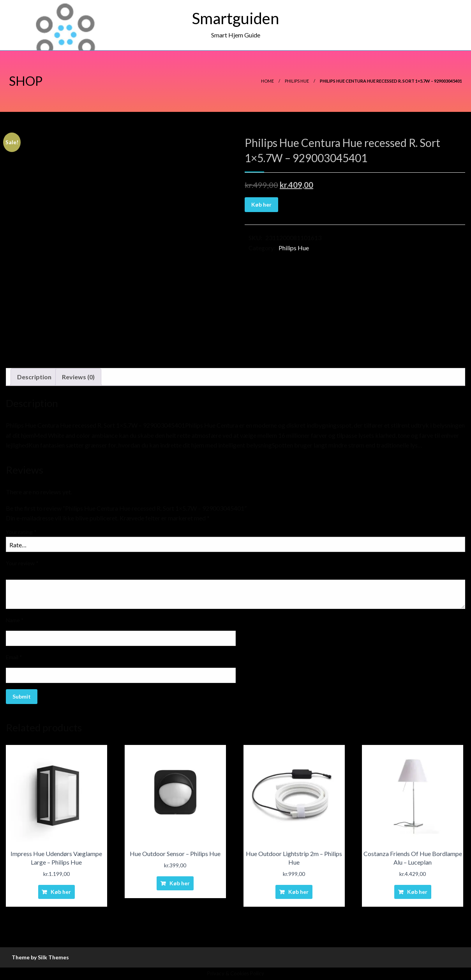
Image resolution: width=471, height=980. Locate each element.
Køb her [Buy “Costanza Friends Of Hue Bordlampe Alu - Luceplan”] (417, 892)
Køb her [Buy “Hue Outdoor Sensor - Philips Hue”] (180, 883)
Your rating (21, 532)
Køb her (261, 204)
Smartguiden (235, 18)
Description (34, 377)
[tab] (34, 377)
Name (15, 620)
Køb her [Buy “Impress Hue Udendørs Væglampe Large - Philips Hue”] (61, 892)
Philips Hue (297, 81)
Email (14, 657)
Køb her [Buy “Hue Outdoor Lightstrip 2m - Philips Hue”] (298, 892)
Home (267, 81)
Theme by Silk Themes (40, 957)
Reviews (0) (78, 377)
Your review (22, 563)
